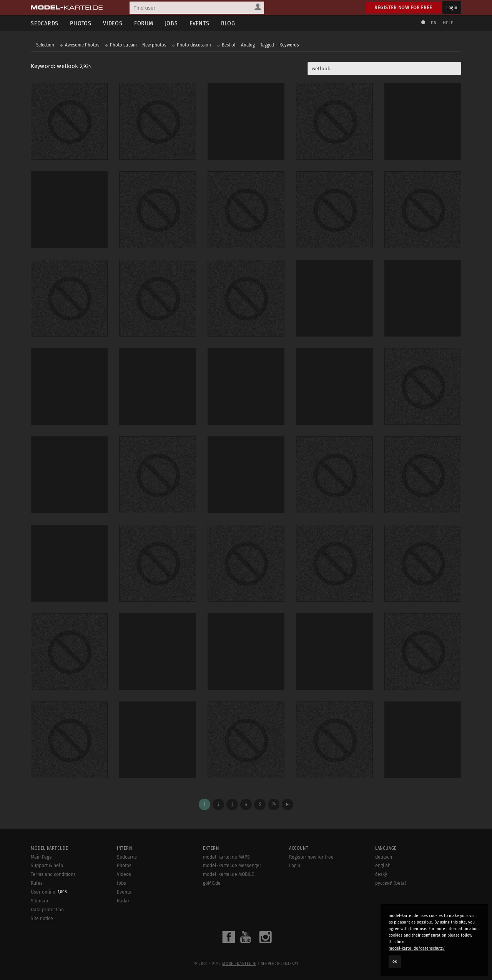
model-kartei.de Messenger (232, 866)
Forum (144, 23)
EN (434, 23)
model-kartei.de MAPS (226, 857)
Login (452, 7)
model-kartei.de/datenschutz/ (417, 948)
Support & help (47, 866)
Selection (45, 45)
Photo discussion (194, 45)
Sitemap (39, 901)
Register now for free (403, 7)
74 (274, 804)
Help (448, 23)
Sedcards (45, 23)
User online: (49, 892)
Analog (248, 45)
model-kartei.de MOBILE (229, 874)
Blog (228, 23)
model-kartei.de (239, 964)
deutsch (384, 857)
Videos (113, 23)
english (383, 866)
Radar (123, 901)
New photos (154, 45)
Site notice (42, 919)
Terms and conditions (53, 874)
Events (199, 23)
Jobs (171, 23)
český (381, 874)
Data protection (47, 910)
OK (395, 962)
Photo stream (123, 45)
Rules (37, 883)
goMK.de (212, 883)
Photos (81, 23)
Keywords (289, 45)
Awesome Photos (82, 45)
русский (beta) (391, 883)
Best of (229, 45)
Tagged (267, 45)
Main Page (41, 857)
